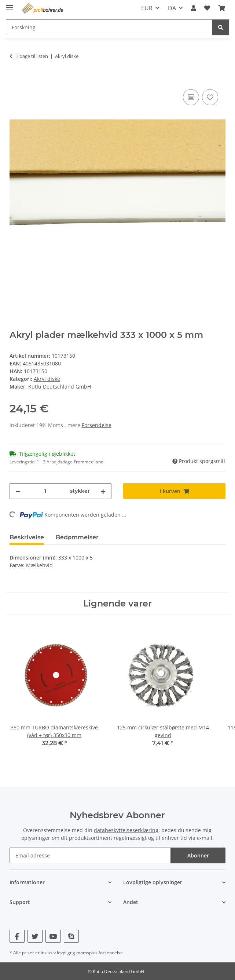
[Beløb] (45, 491)
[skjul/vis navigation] (10, 5)
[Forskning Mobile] (109, 27)
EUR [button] (147, 8)
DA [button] (172, 8)
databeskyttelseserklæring (126, 830)
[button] (194, 8)
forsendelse (111, 953)
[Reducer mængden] (18, 491)
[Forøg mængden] (103, 491)
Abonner (198, 855)
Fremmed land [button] (89, 462)
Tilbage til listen (31, 56)
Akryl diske (47, 379)
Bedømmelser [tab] (77, 537)
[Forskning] (221, 27)
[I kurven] (15, 79)
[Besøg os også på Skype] (71, 936)
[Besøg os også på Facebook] (17, 936)
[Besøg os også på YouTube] (53, 936)
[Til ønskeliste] (210, 97)
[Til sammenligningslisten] (191, 97)
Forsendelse (97, 425)
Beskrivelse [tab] (27, 537)
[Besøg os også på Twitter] (35, 936)
